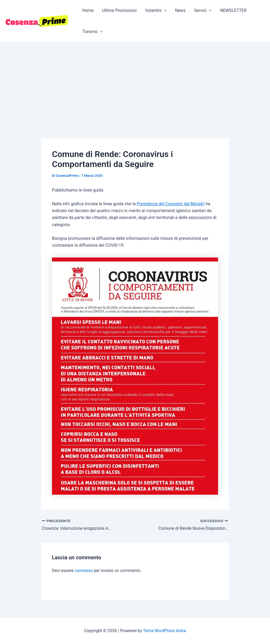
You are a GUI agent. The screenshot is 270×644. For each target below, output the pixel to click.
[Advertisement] (135, 82)
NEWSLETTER (233, 10)
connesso (84, 571)
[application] (164, 11)
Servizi (203, 11)
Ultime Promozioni (119, 10)
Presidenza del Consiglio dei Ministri (170, 204)
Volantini (156, 11)
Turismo (93, 32)
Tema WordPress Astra (164, 631)
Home (88, 10)
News (180, 10)
